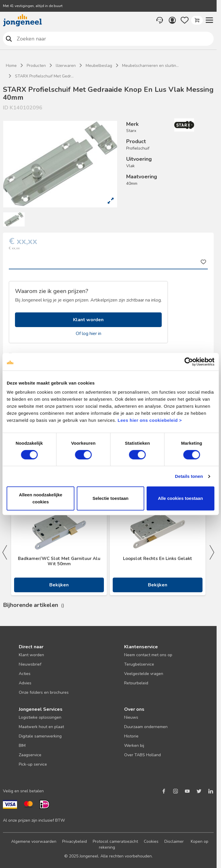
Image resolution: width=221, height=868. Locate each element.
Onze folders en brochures (44, 692)
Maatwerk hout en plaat (41, 727)
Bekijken (59, 585)
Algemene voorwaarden (34, 841)
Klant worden (88, 320)
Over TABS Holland (142, 755)
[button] (209, 20)
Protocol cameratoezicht (115, 841)
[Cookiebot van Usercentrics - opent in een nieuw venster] (189, 362)
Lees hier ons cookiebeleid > (150, 420)
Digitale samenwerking (40, 736)
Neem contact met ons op (148, 655)
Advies (25, 683)
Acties (25, 674)
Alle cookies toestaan (180, 498)
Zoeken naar (9, 39)
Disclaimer (174, 841)
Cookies (151, 841)
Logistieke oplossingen (40, 717)
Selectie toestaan (110, 498)
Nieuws (131, 717)
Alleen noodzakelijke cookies (41, 498)
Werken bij (134, 746)
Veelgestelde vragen (144, 674)
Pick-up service (33, 764)
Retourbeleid (136, 683)
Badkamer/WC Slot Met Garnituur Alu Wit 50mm (59, 561)
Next (212, 552)
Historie (131, 736)
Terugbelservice (139, 664)
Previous (5, 552)
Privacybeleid (75, 841)
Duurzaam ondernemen (146, 727)
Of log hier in (88, 334)
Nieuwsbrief (30, 664)
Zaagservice (30, 755)
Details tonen (189, 476)
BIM (22, 746)
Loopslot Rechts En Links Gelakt (158, 559)
